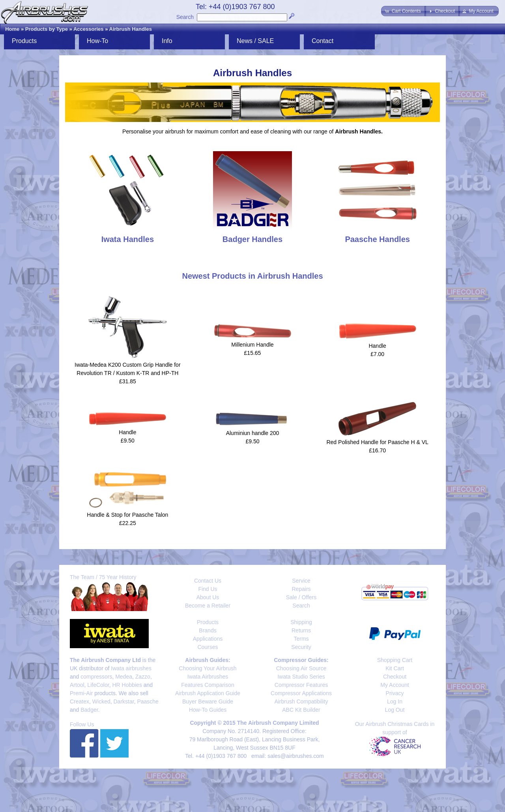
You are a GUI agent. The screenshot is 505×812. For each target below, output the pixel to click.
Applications (208, 639)
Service (301, 581)
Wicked (101, 701)
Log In (395, 701)
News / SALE (255, 41)
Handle (377, 346)
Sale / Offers (301, 597)
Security (301, 647)
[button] (403, 11)
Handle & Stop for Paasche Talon (127, 515)
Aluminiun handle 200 (253, 433)
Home (12, 29)
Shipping (301, 622)
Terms (301, 639)
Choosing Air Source (301, 668)
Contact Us (208, 581)
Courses (208, 647)
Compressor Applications (301, 693)
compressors (96, 677)
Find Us (208, 589)
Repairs (301, 589)
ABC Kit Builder (301, 710)
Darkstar (124, 701)
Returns (301, 630)
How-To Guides (208, 710)
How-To (97, 41)
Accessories (89, 29)
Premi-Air (81, 693)
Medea (124, 677)
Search (185, 17)
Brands (208, 630)
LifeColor (98, 685)
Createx (79, 701)
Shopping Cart (395, 660)
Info (167, 41)
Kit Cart (395, 668)
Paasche (148, 701)
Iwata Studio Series (301, 677)
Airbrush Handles (131, 29)
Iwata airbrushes (131, 668)
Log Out (395, 710)
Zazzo (143, 677)
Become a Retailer (208, 606)
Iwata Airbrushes (208, 677)
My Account (395, 685)
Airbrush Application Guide (208, 693)
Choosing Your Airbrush (208, 668)
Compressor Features (301, 685)
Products (24, 41)
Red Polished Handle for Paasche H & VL (377, 442)
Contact (323, 41)
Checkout (395, 677)
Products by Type (47, 29)
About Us (208, 597)
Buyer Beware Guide (208, 701)
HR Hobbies (127, 685)
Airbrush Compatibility (301, 701)
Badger (89, 710)
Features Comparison (208, 685)
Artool (77, 685)
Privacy (395, 693)
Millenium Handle (252, 345)
